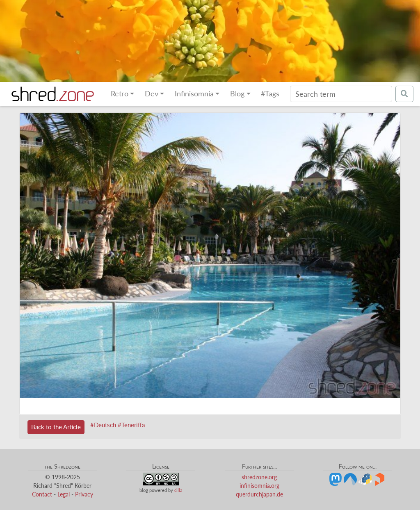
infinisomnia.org (259, 486)
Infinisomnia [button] (194, 94)
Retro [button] (120, 94)
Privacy (84, 494)
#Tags (270, 94)
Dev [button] (152, 94)
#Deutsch (103, 425)
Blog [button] (237, 94)
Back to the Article (56, 427)
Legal (64, 494)
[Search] (341, 94)
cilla (178, 490)
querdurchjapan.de (259, 494)
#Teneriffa (131, 425)
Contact (42, 494)
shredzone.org (259, 477)
